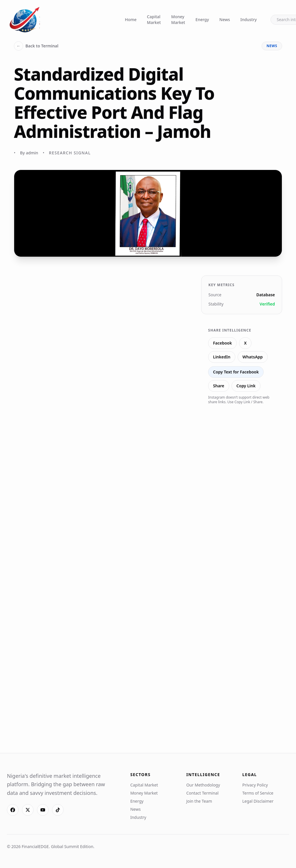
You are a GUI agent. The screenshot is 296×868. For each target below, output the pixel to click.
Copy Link (246, 386)
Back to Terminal (36, 46)
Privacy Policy (255, 785)
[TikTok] (58, 810)
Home (131, 20)
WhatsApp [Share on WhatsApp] (253, 357)
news (272, 46)
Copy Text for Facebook (236, 372)
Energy (202, 20)
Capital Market (154, 20)
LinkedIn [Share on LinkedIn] (222, 357)
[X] (28, 810)
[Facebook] (13, 810)
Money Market (178, 20)
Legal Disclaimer (258, 801)
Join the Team (199, 801)
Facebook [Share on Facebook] (222, 343)
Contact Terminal (202, 793)
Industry (249, 20)
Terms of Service (258, 793)
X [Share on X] (245, 343)
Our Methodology (203, 785)
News (225, 20)
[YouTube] (43, 810)
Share (219, 386)
